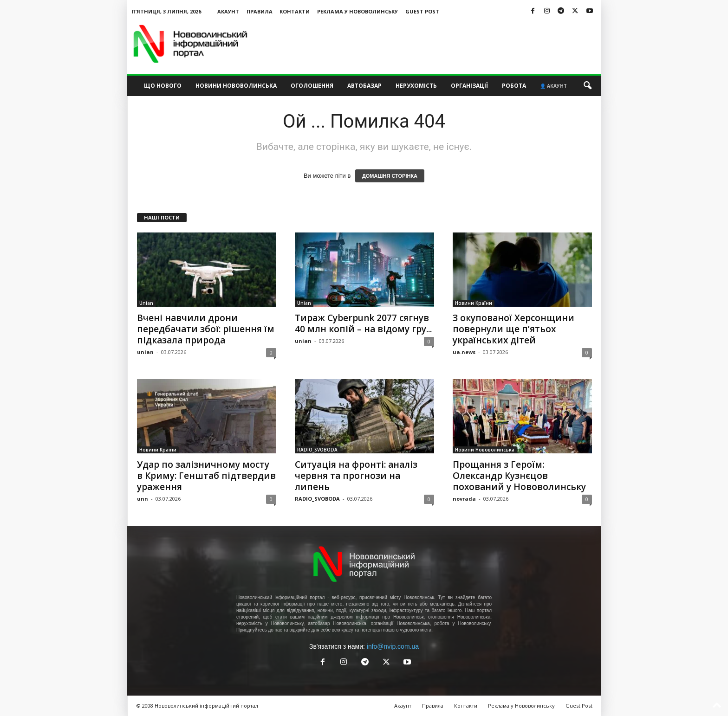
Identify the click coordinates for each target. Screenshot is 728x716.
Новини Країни (474, 303)
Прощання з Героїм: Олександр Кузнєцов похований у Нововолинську (519, 476)
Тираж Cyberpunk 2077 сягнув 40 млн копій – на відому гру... (363, 323)
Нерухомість (416, 86)
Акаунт (228, 11)
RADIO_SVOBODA (317, 450)
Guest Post (422, 11)
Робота (514, 86)
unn (143, 499)
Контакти (295, 11)
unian (145, 352)
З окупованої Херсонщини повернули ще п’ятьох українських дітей (513, 329)
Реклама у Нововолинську (357, 11)
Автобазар (364, 86)
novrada (464, 499)
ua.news (464, 352)
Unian (146, 303)
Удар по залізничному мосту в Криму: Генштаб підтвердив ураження (206, 476)
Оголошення (312, 86)
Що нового (163, 86)
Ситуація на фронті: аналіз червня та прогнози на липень (356, 476)
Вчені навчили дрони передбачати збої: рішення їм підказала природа (206, 329)
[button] (587, 86)
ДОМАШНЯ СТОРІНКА (390, 176)
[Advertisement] (432, 44)
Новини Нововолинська (236, 86)
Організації (469, 86)
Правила (260, 11)
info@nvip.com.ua (393, 646)
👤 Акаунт (553, 86)
